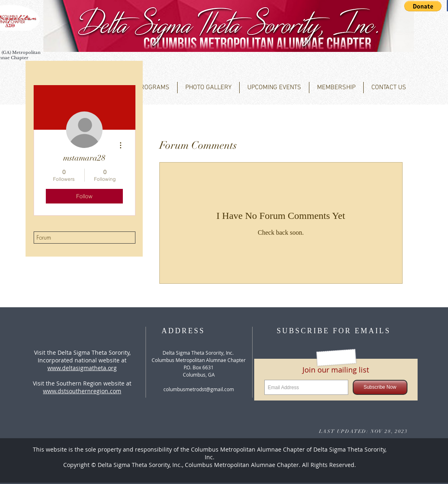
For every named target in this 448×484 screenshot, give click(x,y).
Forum (44, 238)
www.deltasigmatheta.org (82, 368)
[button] (423, 6)
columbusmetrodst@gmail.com (199, 389)
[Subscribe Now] (380, 387)
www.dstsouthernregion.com (82, 391)
